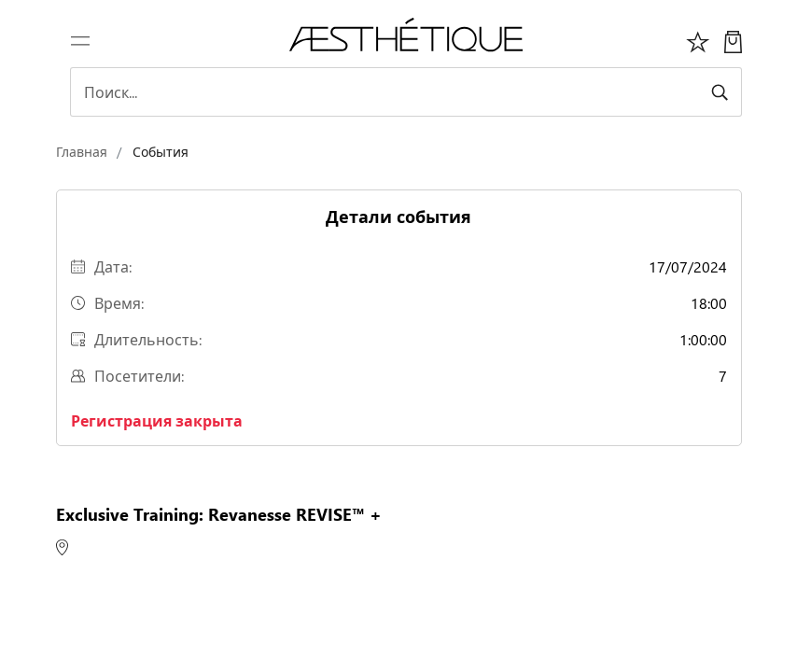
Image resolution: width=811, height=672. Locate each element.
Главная (82, 152)
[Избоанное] (698, 40)
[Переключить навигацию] (80, 39)
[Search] (406, 92)
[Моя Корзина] (733, 40)
